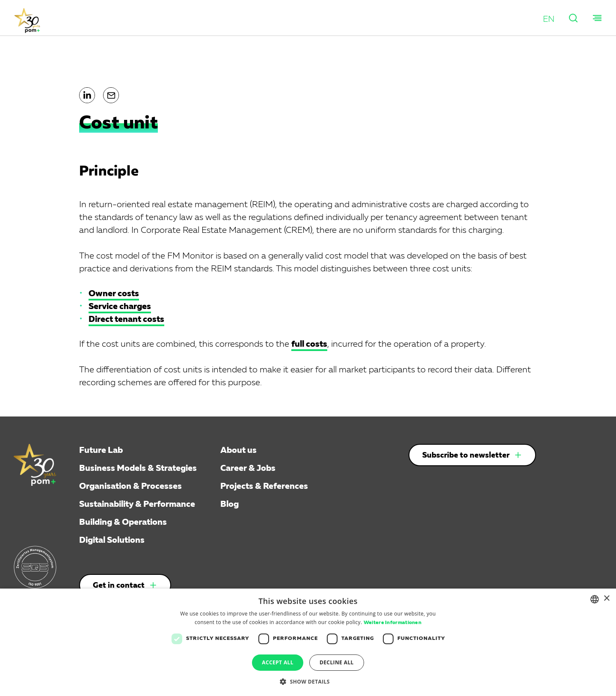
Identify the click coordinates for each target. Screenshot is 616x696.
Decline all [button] (337, 662)
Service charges (120, 306)
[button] (549, 19)
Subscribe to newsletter (466, 455)
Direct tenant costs (126, 319)
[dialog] (308, 642)
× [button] (606, 599)
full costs (309, 344)
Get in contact (119, 586)
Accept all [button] (278, 662)
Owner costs (114, 294)
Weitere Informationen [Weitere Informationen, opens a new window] (392, 623)
